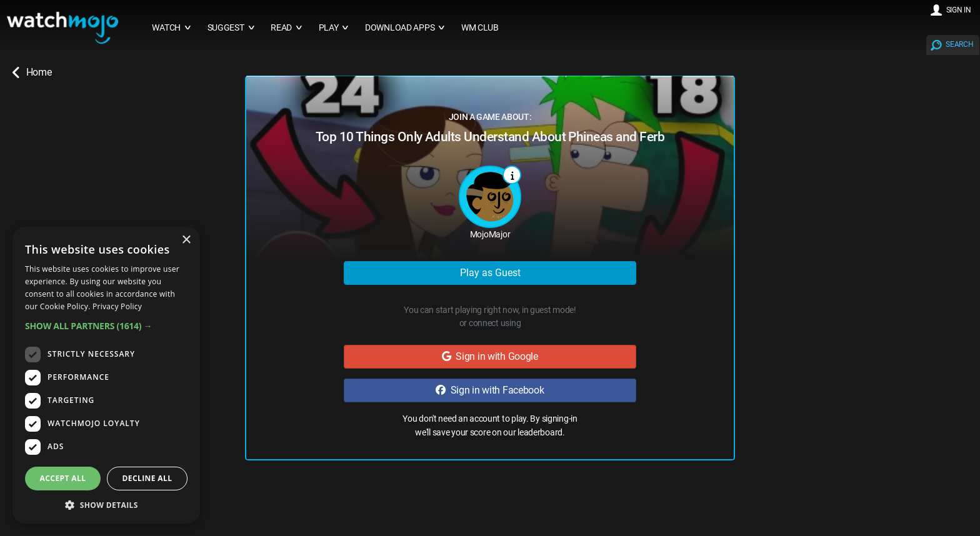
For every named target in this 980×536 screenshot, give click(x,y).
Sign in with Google (490, 356)
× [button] (186, 240)
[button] (106, 326)
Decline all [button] (147, 478)
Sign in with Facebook (490, 390)
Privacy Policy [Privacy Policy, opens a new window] (117, 306)
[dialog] (106, 375)
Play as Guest (490, 273)
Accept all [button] (63, 478)
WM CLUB (480, 28)
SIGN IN (959, 10)
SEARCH (959, 44)
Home (32, 72)
